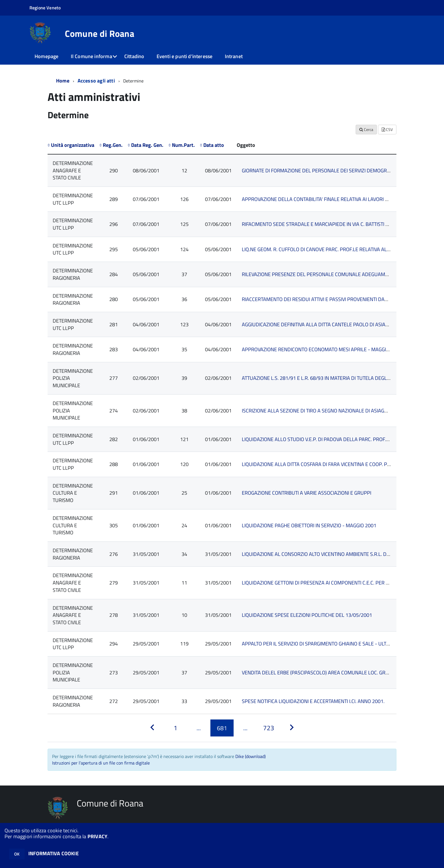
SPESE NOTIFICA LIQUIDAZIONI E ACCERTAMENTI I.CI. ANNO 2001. (313, 701)
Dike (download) (250, 756)
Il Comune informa (91, 56)
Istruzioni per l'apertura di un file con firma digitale (101, 763)
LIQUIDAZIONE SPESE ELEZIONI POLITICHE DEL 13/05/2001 (307, 615)
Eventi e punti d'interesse (185, 56)
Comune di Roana (100, 33)
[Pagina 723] (268, 728)
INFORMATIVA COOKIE (54, 853)
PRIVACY (97, 836)
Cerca (366, 129)
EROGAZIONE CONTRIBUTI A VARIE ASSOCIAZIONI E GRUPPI (307, 493)
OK (17, 854)
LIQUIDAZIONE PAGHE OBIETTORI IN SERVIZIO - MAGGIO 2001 (309, 525)
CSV (387, 129)
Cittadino (134, 56)
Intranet (234, 56)
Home (63, 81)
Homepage (46, 56)
